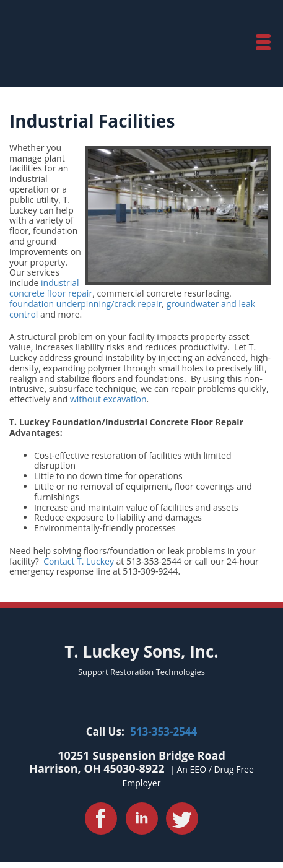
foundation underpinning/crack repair (85, 304)
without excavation (108, 399)
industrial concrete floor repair (51, 288)
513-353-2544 (163, 731)
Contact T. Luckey (79, 561)
